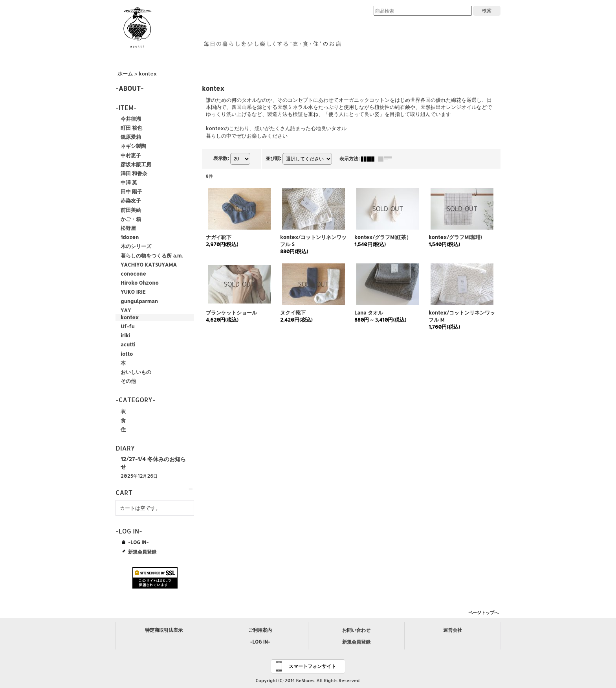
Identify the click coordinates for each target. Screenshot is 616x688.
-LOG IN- (138, 542)
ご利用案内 (260, 630)
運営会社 (453, 630)
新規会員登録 (142, 552)
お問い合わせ (356, 630)
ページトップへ (483, 613)
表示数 (221, 158)
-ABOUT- (130, 88)
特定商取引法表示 (164, 630)
